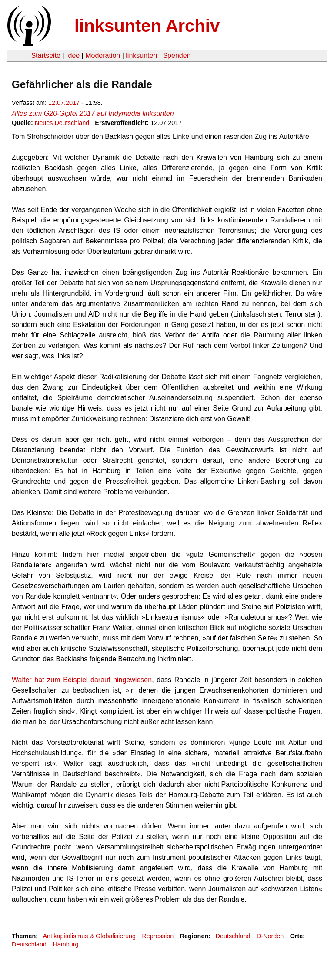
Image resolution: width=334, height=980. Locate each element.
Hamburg (65, 944)
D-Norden (270, 936)
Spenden (177, 56)
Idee (73, 56)
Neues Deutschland (62, 123)
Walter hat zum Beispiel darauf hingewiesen (82, 680)
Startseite (46, 56)
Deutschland (233, 936)
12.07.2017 (64, 103)
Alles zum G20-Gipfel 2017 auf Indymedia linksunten (93, 113)
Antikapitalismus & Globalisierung (89, 936)
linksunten (141, 56)
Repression (158, 936)
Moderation (103, 56)
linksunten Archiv (147, 26)
